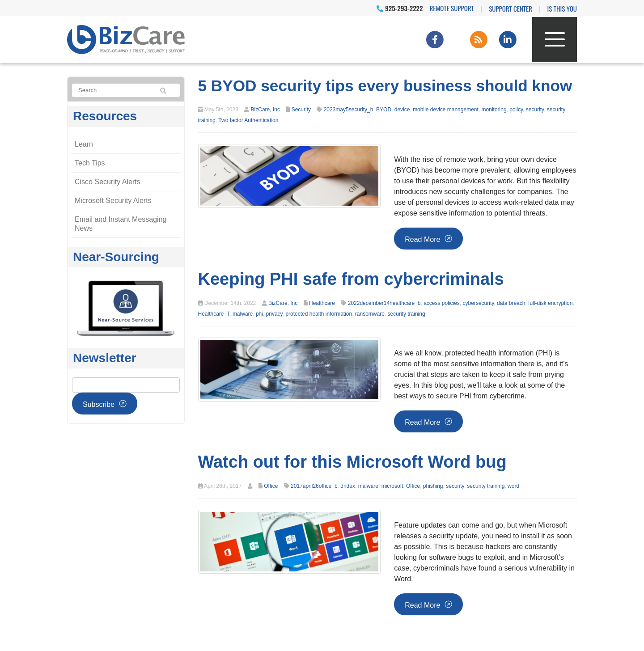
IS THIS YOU (562, 8)
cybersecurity (479, 303)
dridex (348, 486)
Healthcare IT (214, 314)
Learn (84, 144)
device (402, 110)
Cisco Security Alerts (108, 182)
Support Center (511, 8)
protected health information (319, 314)
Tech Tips (90, 163)
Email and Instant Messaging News (121, 224)
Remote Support (452, 8)
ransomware (370, 314)
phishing (433, 486)
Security (301, 110)
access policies (442, 303)
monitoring (494, 110)
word (513, 486)
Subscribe (99, 404)
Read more (422, 239)
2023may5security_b (349, 110)
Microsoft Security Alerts (113, 201)
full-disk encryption (550, 303)
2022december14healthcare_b (384, 303)
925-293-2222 (400, 8)
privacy (274, 314)
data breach (511, 303)
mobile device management (446, 110)
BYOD (384, 110)
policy (516, 110)
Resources (105, 116)
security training (407, 314)
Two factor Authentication (248, 120)
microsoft (392, 486)
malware (243, 314)
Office (271, 486)
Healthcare (322, 303)
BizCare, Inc (265, 110)
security (535, 110)
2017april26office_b (314, 486)
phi (259, 314)
